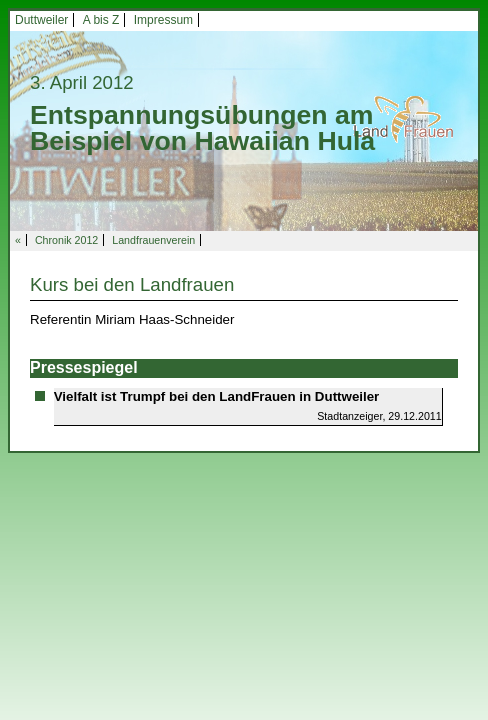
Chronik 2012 (66, 240)
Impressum (163, 20)
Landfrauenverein (153, 240)
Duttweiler (41, 20)
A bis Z (101, 20)
